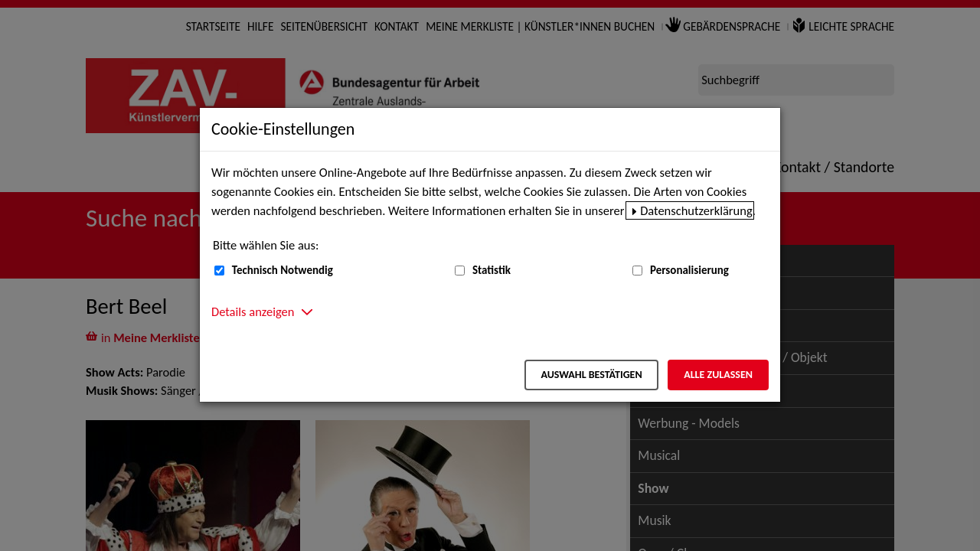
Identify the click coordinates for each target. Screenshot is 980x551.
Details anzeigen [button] (253, 311)
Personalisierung (689, 270)
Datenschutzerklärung (696, 210)
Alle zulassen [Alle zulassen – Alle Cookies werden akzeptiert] (718, 375)
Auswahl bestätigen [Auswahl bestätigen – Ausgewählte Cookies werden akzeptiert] (591, 375)
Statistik (492, 270)
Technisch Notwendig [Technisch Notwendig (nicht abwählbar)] (283, 270)
